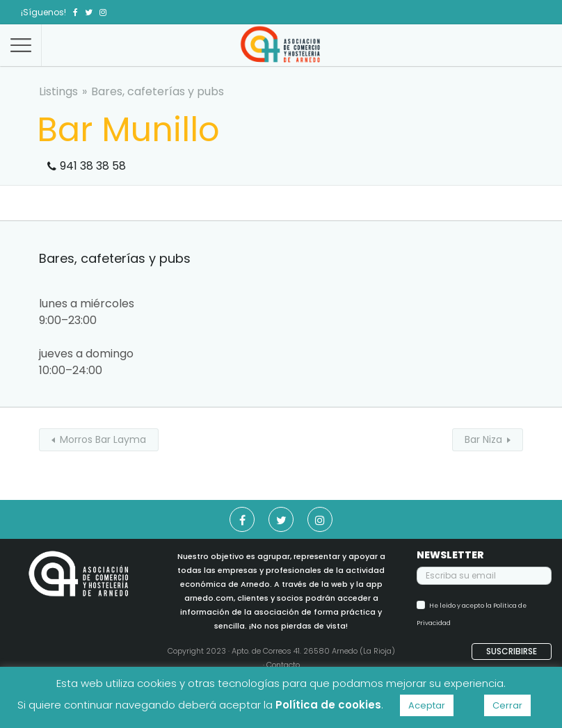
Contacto (283, 665)
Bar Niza (483, 439)
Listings (58, 91)
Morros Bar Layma (103, 439)
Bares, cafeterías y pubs (158, 91)
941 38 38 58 (93, 166)
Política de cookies (328, 705)
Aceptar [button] (427, 705)
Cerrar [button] (507, 705)
